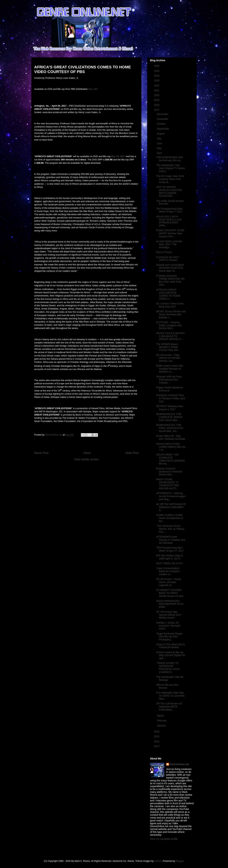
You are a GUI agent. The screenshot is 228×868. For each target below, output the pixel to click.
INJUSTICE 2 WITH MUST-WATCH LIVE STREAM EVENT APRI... (169, 221)
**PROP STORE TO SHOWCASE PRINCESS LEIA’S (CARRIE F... (168, 668)
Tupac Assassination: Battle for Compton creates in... (168, 571)
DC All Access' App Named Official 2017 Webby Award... (169, 615)
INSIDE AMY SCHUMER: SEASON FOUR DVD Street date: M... (170, 268)
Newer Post (41, 453)
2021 (157, 90)
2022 (157, 86)
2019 (157, 100)
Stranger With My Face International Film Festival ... (169, 380)
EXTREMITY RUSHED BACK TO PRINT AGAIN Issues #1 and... (171, 593)
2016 (157, 732)
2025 (157, 71)
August (161, 134)
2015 (157, 736)
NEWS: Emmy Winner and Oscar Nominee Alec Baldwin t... (171, 314)
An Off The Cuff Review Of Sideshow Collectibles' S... (171, 507)
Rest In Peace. (164, 252)
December (163, 114)
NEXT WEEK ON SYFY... (170, 563)
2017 (157, 110)
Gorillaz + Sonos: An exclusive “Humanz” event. (169, 626)
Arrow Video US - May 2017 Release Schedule (171, 437)
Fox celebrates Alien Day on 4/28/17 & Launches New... (170, 696)
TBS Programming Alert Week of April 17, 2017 (170, 549)
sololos (158, 861)
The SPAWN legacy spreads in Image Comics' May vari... (168, 347)
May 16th (93, 89)
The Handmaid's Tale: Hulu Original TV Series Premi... (171, 168)
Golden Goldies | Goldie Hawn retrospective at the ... (170, 518)
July (159, 138)
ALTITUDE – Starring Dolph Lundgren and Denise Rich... (169, 325)
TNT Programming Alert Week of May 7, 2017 (169, 210)
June (160, 143)
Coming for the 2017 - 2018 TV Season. (168, 259)
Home (87, 453)
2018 (157, 105)
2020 (157, 95)
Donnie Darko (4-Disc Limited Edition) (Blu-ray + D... (171, 447)
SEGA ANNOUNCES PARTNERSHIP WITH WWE (170, 604)
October (162, 124)
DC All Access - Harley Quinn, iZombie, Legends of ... (169, 582)
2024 (157, 76)
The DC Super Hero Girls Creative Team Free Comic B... (170, 179)
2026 (157, 66)
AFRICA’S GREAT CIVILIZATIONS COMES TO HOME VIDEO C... (168, 294)
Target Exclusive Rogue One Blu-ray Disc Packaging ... (169, 637)
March (161, 716)
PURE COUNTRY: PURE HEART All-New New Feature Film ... (170, 233)
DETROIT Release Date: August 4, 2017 (170, 408)
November (163, 119)
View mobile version (86, 459)
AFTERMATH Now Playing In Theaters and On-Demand (171, 540)
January (162, 726)
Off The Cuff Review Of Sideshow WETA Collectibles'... (169, 707)
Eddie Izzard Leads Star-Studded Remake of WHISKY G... (170, 369)
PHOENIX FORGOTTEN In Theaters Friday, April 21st (171, 398)
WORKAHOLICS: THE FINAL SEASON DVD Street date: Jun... (170, 428)
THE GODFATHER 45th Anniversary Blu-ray (169, 159)
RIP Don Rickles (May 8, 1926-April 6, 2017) (170, 557)
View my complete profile (164, 839)
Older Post (132, 453)
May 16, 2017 (118, 156)
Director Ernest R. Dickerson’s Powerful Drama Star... (169, 472)
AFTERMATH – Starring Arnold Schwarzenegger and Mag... (171, 496)
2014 (157, 741)
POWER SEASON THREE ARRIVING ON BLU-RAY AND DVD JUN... (170, 280)
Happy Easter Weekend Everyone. (169, 389)
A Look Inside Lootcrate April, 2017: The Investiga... (169, 244)
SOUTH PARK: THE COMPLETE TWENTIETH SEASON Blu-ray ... (170, 459)
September (163, 129)
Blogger (180, 861)
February (162, 721)
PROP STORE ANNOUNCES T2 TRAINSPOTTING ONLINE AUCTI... (168, 484)
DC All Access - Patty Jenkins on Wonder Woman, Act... (168, 358)
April (160, 153)
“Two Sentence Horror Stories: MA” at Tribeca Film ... (170, 529)
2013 (157, 746)
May (159, 148)
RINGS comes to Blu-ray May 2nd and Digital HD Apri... (171, 655)
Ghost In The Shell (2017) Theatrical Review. (170, 646)
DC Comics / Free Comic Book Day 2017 (170, 305)
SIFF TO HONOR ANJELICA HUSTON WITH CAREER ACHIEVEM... (169, 191)
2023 (157, 81)
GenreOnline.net (179, 764)
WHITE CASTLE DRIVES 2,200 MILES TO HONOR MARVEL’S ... (170, 336)
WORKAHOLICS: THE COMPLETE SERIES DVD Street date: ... (169, 417)
